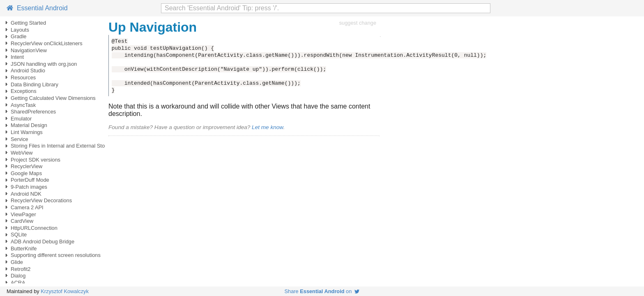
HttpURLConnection (34, 228)
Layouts (20, 30)
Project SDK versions (36, 160)
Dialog (18, 276)
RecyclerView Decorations (41, 200)
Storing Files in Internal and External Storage (63, 146)
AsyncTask (23, 105)
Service (20, 139)
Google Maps (26, 173)
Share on (322, 291)
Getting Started (28, 23)
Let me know (267, 127)
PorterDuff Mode (30, 180)
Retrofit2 (21, 269)
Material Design (29, 125)
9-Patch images (29, 187)
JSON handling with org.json (44, 64)
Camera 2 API (27, 207)
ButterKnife (24, 249)
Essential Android (37, 8)
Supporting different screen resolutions (56, 255)
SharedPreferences (33, 112)
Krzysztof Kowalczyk (65, 291)
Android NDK (26, 194)
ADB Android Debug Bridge (43, 242)
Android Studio (28, 71)
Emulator (21, 119)
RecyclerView (26, 166)
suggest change (358, 23)
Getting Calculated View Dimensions (53, 98)
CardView (22, 221)
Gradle (18, 36)
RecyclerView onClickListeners (47, 43)
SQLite (19, 235)
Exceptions (24, 91)
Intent (17, 57)
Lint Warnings (27, 132)
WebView (22, 153)
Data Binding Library (34, 84)
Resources (23, 77)
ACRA (18, 283)
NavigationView (29, 50)
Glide (17, 262)
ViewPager (23, 214)
